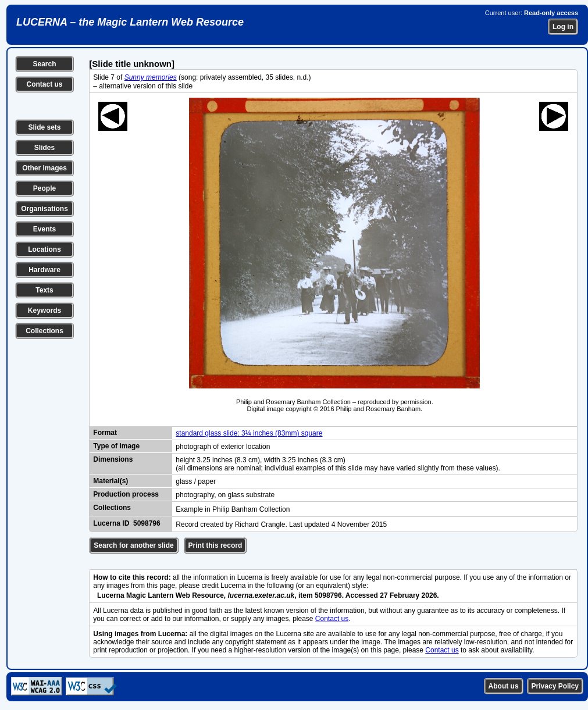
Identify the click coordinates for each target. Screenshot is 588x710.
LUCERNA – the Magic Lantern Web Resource (130, 22)
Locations (44, 249)
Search (44, 64)
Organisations (44, 209)
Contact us (44, 84)
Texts (44, 290)
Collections (44, 331)
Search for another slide (133, 545)
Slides (44, 148)
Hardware (44, 270)
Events (44, 229)
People (44, 188)
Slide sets (44, 127)
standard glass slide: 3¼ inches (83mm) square (249, 433)
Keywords (44, 311)
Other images (44, 168)
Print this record (215, 545)
